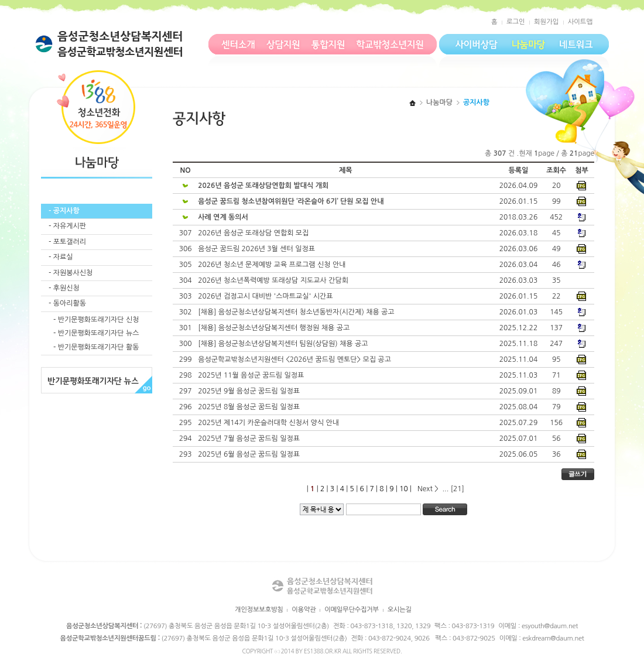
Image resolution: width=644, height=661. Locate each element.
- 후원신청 (64, 288)
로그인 (516, 22)
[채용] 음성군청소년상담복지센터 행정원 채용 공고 (275, 328)
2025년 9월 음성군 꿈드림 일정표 (250, 391)
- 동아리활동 (67, 303)
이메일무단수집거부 (351, 609)
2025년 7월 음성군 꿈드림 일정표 (250, 439)
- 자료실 (61, 257)
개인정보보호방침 (259, 609)
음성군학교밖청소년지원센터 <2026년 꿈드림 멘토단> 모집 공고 (295, 359)
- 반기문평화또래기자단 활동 (96, 347)
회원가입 (546, 22)
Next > (429, 489)
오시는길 (400, 609)
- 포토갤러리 (67, 242)
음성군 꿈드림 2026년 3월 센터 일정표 (257, 249)
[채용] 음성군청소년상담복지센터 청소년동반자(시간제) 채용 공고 (297, 312)
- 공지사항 (64, 211)
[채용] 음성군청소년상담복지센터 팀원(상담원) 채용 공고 (284, 344)
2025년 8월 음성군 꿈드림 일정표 (250, 407)
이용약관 (304, 609)
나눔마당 (439, 102)
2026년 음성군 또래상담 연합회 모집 (254, 233)
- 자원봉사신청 (71, 273)
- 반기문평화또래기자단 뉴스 (96, 333)
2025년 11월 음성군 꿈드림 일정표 (252, 375)
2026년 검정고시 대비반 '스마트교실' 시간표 (266, 296)
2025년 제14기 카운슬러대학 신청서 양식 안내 (269, 423)
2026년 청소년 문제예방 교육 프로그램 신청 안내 (273, 265)
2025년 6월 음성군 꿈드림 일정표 (250, 454)
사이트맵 (580, 22)
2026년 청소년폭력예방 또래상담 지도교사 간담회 (274, 280)
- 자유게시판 (67, 226)
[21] (456, 489)
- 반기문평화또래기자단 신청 (96, 320)
